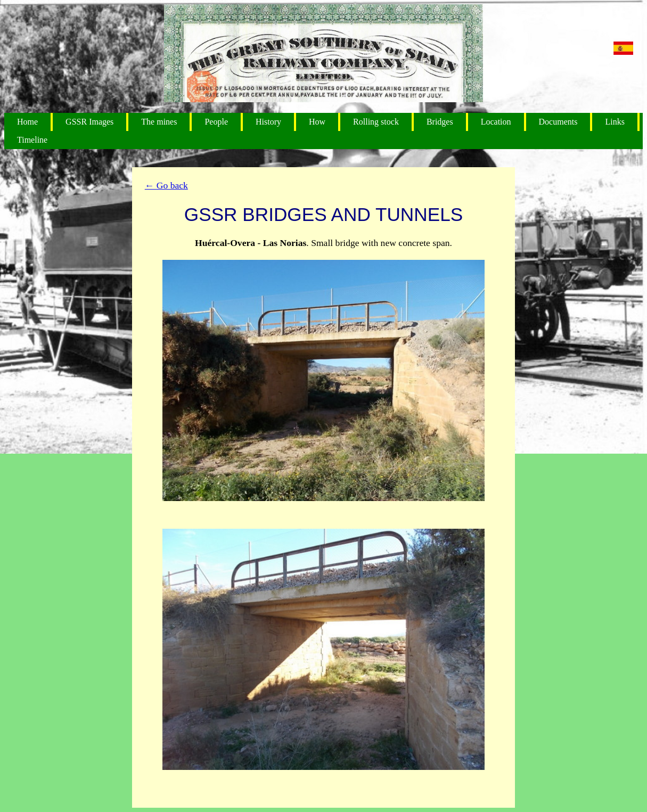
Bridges (440, 122)
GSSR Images (89, 122)
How (317, 122)
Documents (558, 122)
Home (27, 122)
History (268, 122)
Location (496, 122)
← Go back (166, 185)
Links (615, 122)
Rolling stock (376, 122)
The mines (159, 122)
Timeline (32, 140)
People (216, 122)
